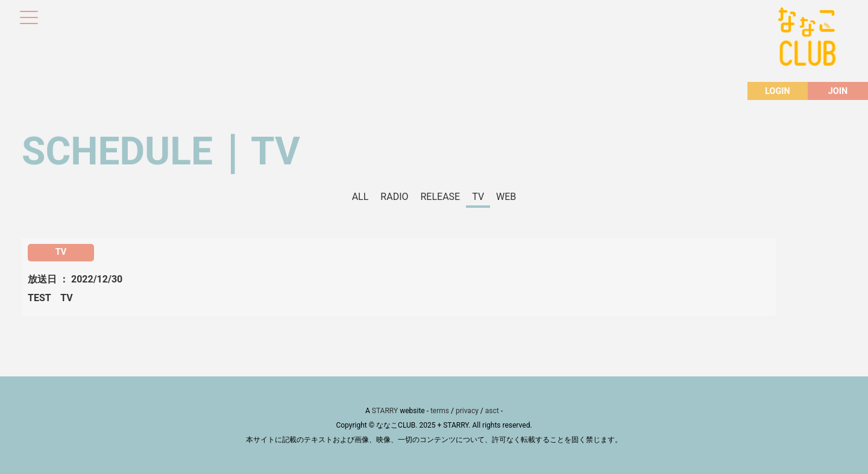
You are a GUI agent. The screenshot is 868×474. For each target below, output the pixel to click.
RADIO (394, 197)
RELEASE (441, 197)
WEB (506, 197)
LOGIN (777, 91)
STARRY (385, 411)
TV (478, 197)
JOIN (838, 91)
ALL (360, 197)
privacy (467, 411)
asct (492, 411)
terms (440, 411)
